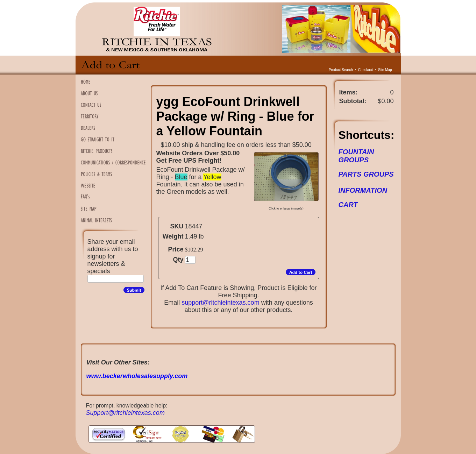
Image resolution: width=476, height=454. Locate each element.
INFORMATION (363, 190)
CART (348, 205)
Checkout (365, 70)
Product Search (341, 70)
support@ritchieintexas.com (220, 303)
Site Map (385, 70)
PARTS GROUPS (366, 174)
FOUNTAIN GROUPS (356, 156)
